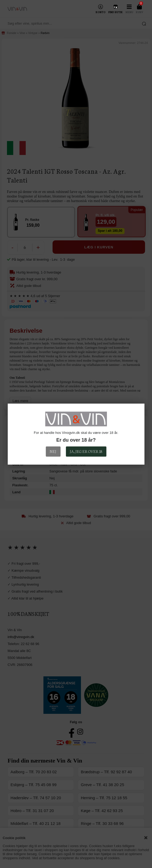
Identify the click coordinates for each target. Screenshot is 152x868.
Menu (129, 12)
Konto (101, 12)
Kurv (140, 12)
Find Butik (116, 12)
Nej (53, 451)
